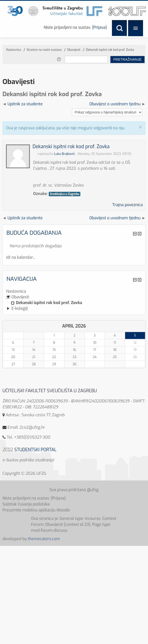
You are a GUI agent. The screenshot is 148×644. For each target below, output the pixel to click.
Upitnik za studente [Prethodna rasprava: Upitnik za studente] (25, 104)
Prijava (99, 27)
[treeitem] (74, 291)
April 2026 (74, 326)
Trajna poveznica (127, 205)
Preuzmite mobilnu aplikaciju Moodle (36, 510)
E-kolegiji (20, 308)
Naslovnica (16, 291)
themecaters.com (44, 539)
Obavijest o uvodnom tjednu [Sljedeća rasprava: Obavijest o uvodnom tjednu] (115, 104)
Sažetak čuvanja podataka (26, 504)
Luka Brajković (64, 154)
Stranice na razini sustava (44, 50)
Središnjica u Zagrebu (64, 194)
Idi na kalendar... (21, 257)
